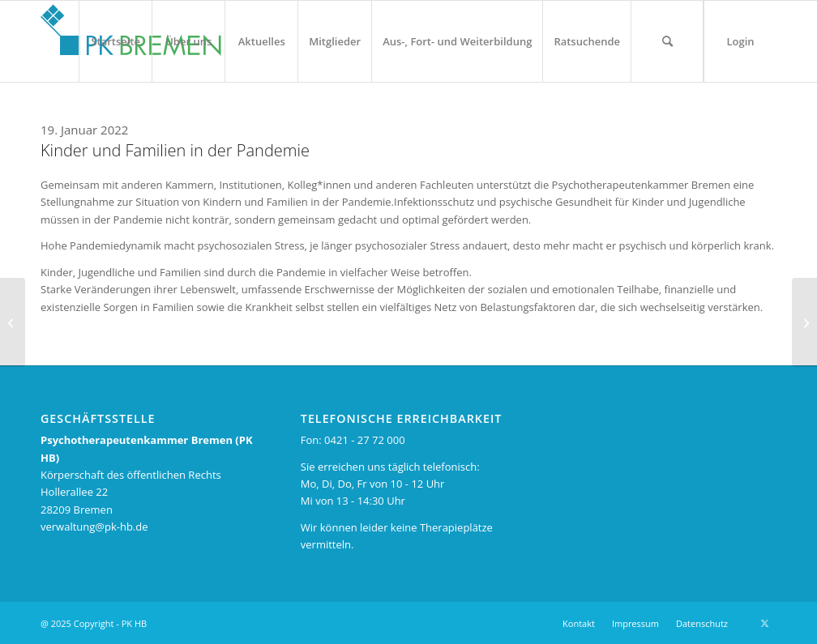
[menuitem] (115, 41)
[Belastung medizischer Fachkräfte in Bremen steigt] (13, 322)
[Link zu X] (764, 623)
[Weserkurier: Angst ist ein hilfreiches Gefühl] (804, 322)
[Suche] (667, 41)
